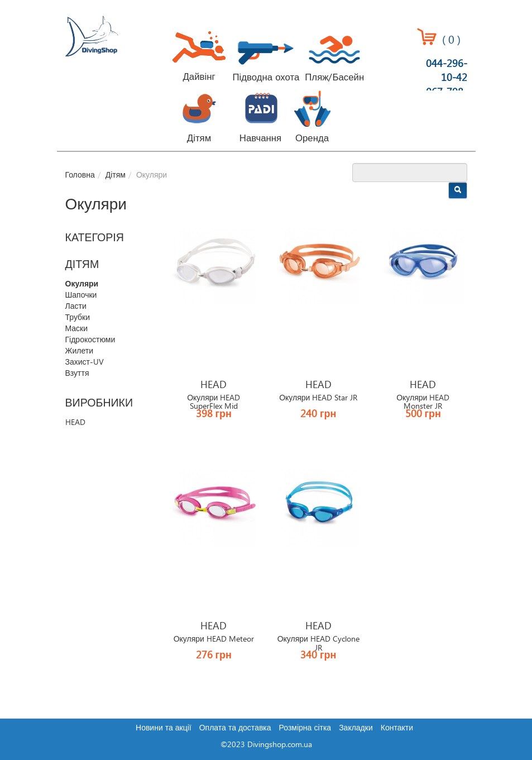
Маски (77, 329)
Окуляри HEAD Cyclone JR (318, 644)
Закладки (356, 728)
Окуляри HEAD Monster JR (423, 402)
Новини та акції (164, 728)
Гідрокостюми (90, 340)
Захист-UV (85, 362)
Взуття (77, 374)
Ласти (76, 307)
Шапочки (81, 295)
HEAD (75, 423)
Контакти (397, 728)
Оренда (312, 138)
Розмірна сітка (305, 728)
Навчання (260, 138)
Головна (80, 175)
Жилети (79, 351)
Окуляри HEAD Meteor (214, 639)
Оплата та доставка (235, 728)
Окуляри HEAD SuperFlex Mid (214, 402)
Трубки (78, 318)
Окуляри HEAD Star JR (318, 398)
